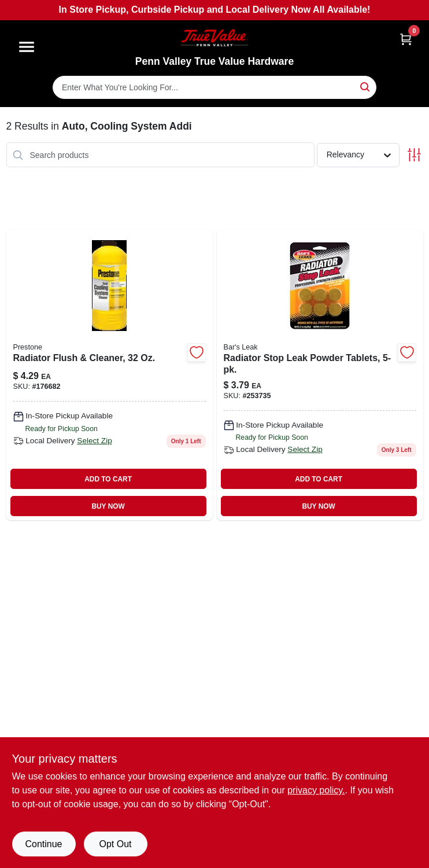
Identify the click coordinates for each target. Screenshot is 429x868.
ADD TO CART (108, 479)
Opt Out (115, 844)
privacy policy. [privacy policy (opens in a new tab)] (316, 790)
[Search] (366, 87)
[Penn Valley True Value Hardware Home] (214, 38)
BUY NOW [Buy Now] (108, 506)
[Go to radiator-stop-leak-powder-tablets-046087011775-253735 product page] (320, 375)
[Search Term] (214, 87)
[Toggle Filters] (414, 155)
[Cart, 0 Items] (406, 39)
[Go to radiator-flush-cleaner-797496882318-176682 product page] (110, 375)
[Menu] (27, 47)
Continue (43, 844)
